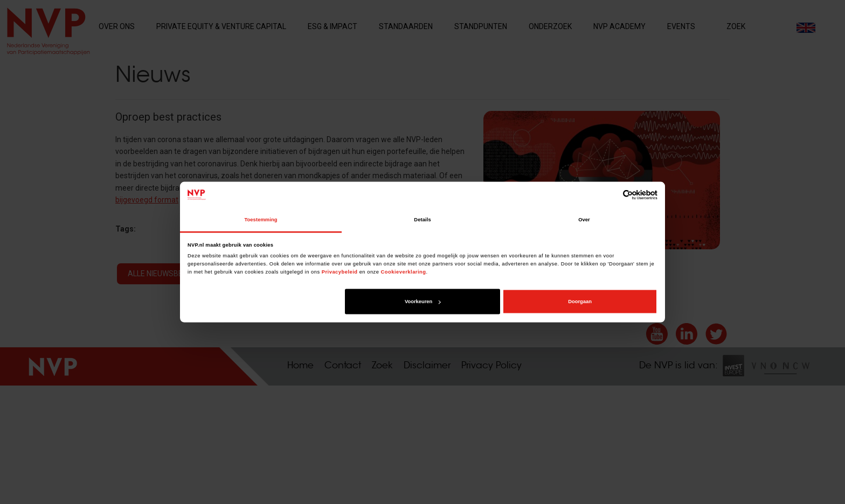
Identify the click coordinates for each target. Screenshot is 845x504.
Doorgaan (580, 302)
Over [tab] (584, 220)
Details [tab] (422, 220)
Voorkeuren (422, 302)
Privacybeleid (340, 271)
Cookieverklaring (404, 271)
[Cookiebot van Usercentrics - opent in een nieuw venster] (610, 195)
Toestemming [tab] (261, 220)
